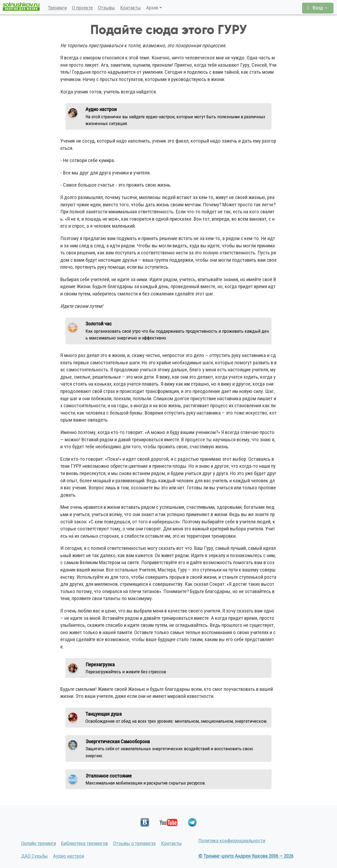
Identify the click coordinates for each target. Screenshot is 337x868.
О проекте (82, 8)
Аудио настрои (69, 856)
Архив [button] (152, 8)
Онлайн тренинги (39, 843)
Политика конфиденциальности (232, 841)
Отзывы (106, 8)
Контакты (130, 8)
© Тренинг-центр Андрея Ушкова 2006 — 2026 (246, 856)
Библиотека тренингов (85, 843)
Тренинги (57, 8)
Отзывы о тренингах (134, 843)
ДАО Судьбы (34, 856)
